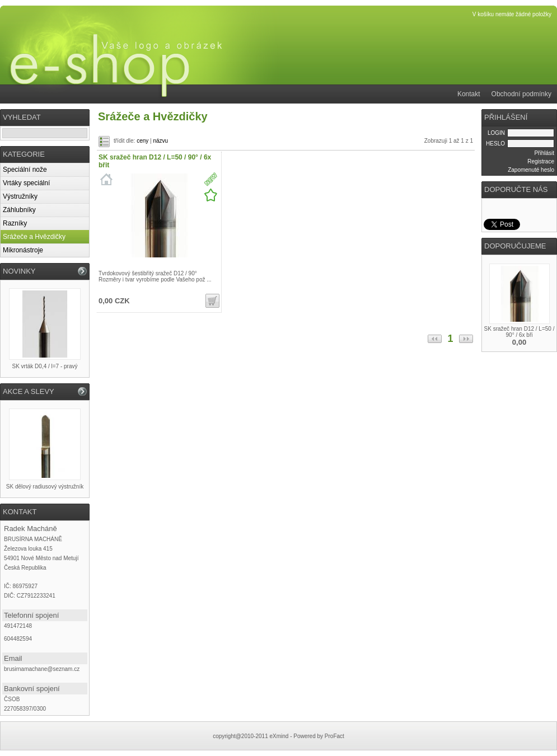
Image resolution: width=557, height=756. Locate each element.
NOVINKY (19, 271)
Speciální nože (25, 170)
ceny (142, 141)
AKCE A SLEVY (29, 391)
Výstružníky (20, 196)
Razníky (15, 223)
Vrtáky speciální (26, 183)
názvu (160, 141)
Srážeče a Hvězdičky (34, 237)
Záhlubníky (19, 210)
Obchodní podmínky (521, 94)
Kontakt (469, 94)
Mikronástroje (23, 250)
